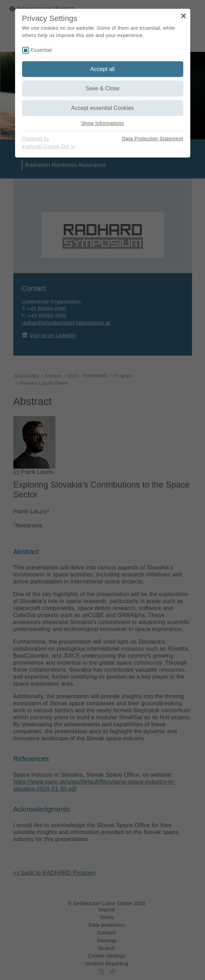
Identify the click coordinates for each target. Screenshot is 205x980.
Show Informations (102, 123)
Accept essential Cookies (102, 108)
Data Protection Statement (152, 139)
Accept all (102, 69)
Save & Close (102, 88)
